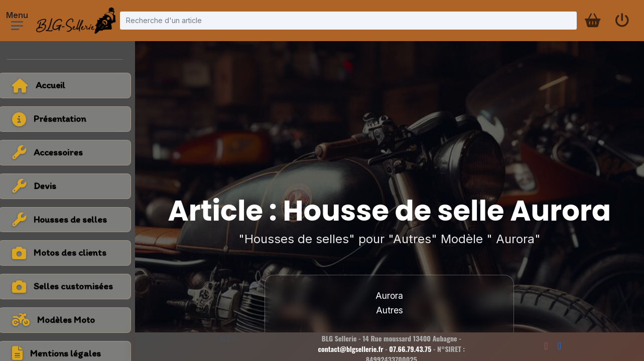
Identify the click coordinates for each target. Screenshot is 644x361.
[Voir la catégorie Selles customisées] (70, 287)
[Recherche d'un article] (348, 20)
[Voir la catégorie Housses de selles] (70, 220)
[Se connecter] (622, 21)
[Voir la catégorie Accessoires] (70, 153)
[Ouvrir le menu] (17, 26)
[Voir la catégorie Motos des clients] (70, 253)
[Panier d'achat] (592, 21)
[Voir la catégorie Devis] (70, 186)
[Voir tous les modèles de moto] (70, 320)
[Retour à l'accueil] (70, 85)
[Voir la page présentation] (70, 119)
